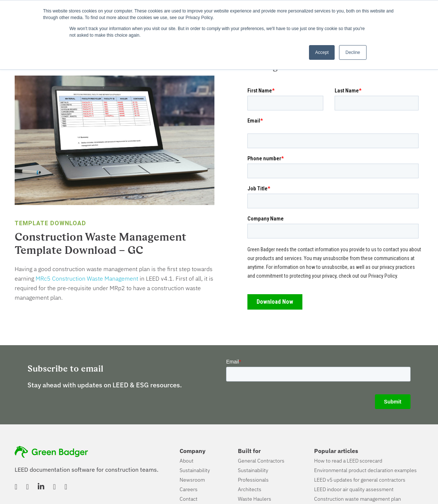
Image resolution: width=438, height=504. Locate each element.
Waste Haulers (255, 499)
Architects (250, 489)
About (187, 461)
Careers (189, 489)
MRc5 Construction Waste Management (87, 278)
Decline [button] (353, 52)
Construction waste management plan (358, 499)
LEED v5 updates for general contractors (360, 480)
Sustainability (195, 470)
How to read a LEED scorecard (348, 461)
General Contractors (261, 461)
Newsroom (192, 480)
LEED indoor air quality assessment (354, 489)
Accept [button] (322, 52)
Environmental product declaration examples (365, 470)
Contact (189, 499)
